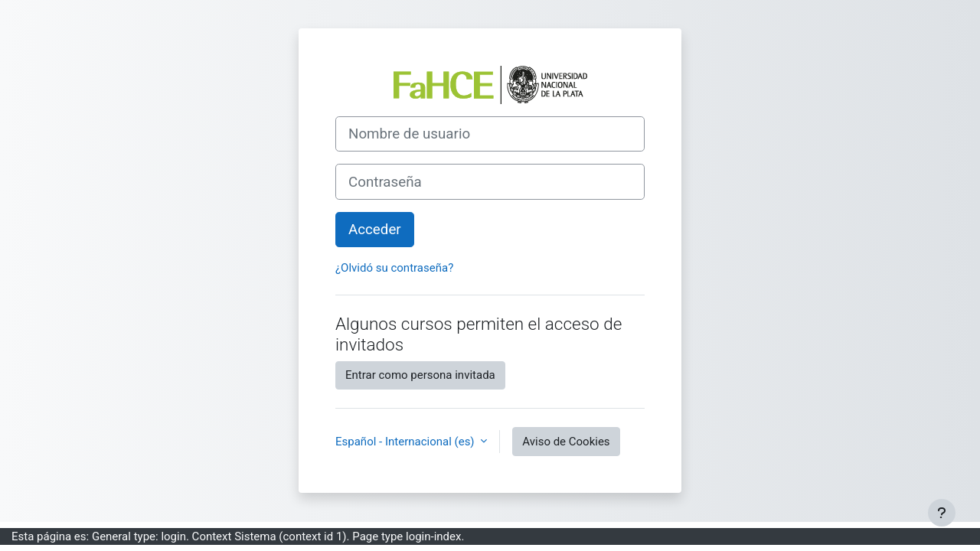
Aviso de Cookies (566, 442)
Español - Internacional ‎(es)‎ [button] (406, 442)
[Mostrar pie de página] (942, 513)
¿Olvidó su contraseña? (394, 268)
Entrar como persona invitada (420, 375)
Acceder (375, 230)
